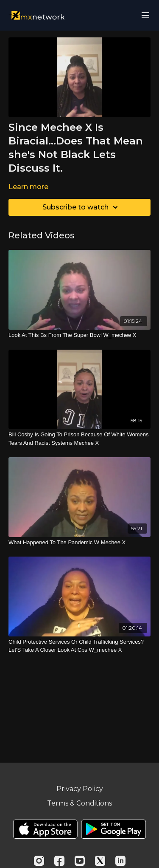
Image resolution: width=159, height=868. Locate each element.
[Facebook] (59, 861)
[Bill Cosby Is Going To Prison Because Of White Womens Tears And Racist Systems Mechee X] (79, 439)
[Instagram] (39, 861)
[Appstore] (45, 829)
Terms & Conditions (79, 803)
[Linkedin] (120, 861)
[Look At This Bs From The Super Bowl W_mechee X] (79, 335)
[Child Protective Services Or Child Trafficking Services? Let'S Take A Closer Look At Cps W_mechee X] (79, 646)
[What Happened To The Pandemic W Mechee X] (79, 543)
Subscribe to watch (81, 207)
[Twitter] (100, 861)
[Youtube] (80, 861)
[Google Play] (114, 829)
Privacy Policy (80, 789)
